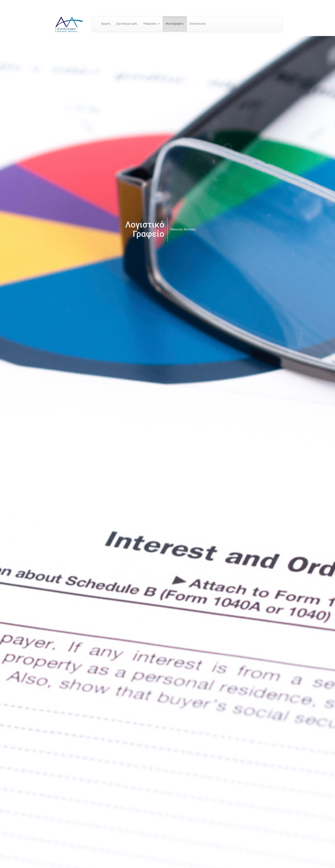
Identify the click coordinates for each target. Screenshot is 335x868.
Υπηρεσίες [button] (152, 24)
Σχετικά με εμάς (127, 24)
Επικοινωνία (198, 24)
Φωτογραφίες (175, 24)
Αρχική (106, 24)
